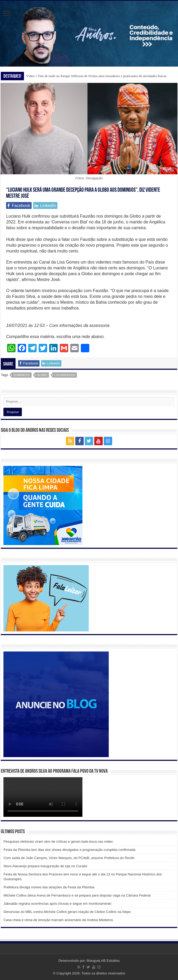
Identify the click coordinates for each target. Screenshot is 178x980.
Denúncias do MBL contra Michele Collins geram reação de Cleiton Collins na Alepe (67, 912)
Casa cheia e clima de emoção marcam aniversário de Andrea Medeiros (58, 920)
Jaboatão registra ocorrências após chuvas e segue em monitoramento (57, 904)
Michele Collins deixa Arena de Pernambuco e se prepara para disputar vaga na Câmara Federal (77, 895)
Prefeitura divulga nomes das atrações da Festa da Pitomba (49, 887)
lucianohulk (65, 375)
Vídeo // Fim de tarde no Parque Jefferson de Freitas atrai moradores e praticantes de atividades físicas (96, 76)
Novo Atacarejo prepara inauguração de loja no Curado (45, 866)
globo (42, 375)
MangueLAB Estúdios (103, 961)
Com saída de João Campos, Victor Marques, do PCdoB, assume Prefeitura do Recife (69, 858)
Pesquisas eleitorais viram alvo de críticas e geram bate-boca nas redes (58, 841)
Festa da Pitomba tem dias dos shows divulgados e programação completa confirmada (69, 850)
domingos (21, 375)
